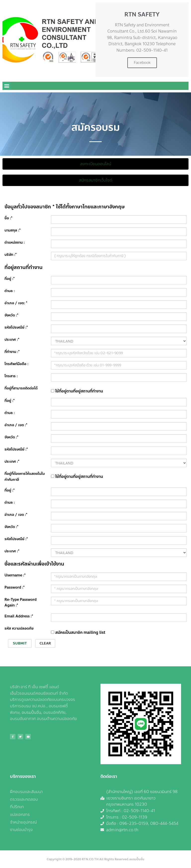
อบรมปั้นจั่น (31, 712)
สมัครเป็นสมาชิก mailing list (78, 632)
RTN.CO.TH (90, 859)
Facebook (142, 63)
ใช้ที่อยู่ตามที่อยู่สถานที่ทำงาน (77, 391)
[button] (7, 86)
